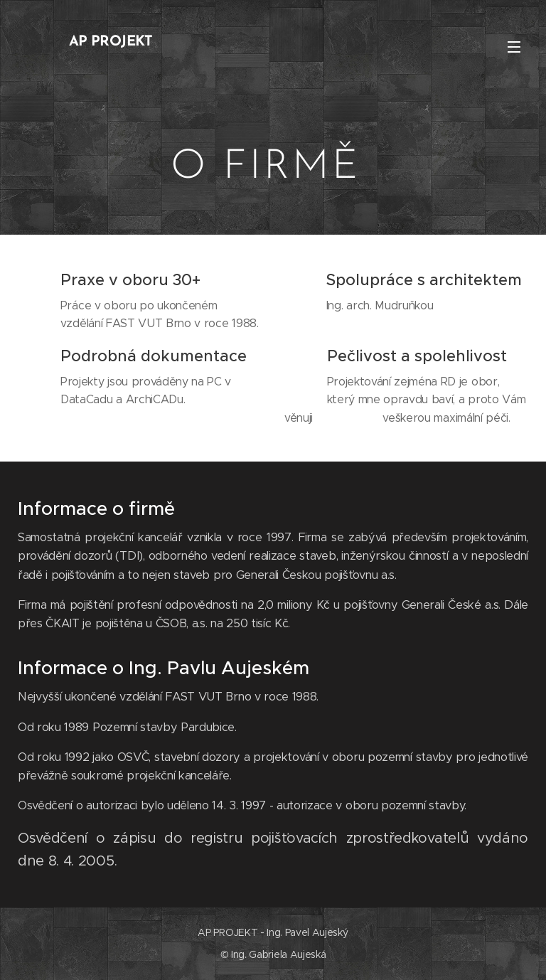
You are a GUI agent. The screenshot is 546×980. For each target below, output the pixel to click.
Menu (514, 47)
